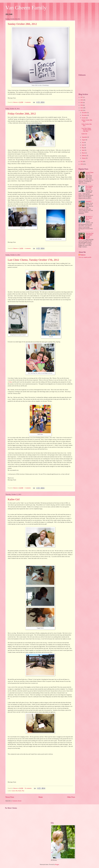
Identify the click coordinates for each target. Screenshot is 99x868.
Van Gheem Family (26, 8)
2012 (82, 110)
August (84, 140)
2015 (82, 103)
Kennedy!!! (89, 201)
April (83, 150)
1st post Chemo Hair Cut (90, 173)
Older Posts (71, 797)
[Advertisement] (86, 45)
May (83, 148)
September (85, 137)
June (83, 145)
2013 (82, 108)
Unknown (83, 255)
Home (41, 797)
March (84, 153)
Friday (10, 382)
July (83, 142)
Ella (17, 791)
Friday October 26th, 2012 (22, 114)
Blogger (57, 865)
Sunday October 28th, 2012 (22, 24)
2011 (82, 161)
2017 (82, 97)
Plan (23, 791)
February (84, 156)
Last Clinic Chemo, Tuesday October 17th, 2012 (33, 260)
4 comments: (28, 102)
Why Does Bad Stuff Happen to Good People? (90, 236)
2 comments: (28, 488)
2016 (82, 100)
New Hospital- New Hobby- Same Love (89, 188)
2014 (82, 105)
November (85, 115)
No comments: (28, 788)
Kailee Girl (14, 499)
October (84, 118)
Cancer (13, 791)
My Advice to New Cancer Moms (89, 218)
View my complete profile (85, 257)
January (84, 158)
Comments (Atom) (17, 801)
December (85, 113)
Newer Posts (10, 797)
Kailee (20, 791)
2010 (82, 164)
